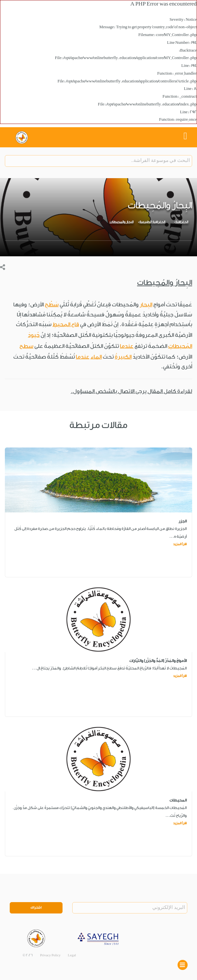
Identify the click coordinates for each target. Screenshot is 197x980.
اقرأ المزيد (180, 544)
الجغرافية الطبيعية (152, 222)
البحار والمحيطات (122, 222)
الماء (96, 357)
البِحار (146, 305)
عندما (127, 346)
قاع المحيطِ (66, 324)
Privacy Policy (50, 955)
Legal (72, 955)
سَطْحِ (52, 305)
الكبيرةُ (123, 357)
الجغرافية (182, 222)
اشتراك (36, 908)
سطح (26, 346)
